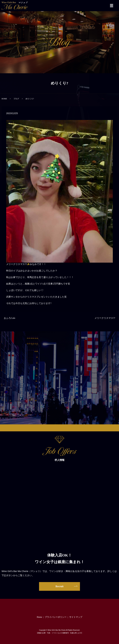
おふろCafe (10, 318)
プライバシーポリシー (56, 617)
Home (39, 617)
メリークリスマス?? (105, 318)
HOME (4, 99)
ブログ (16, 99)
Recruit (59, 586)
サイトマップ (76, 617)
